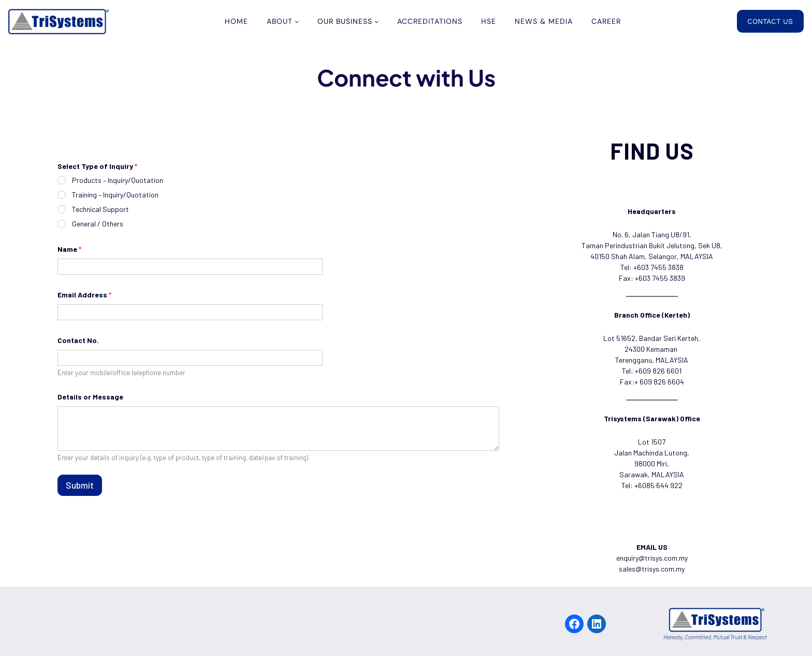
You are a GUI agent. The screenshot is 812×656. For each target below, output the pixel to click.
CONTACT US (770, 21)
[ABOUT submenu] (297, 21)
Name (69, 249)
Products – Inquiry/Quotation (118, 180)
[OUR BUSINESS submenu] (376, 21)
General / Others (98, 224)
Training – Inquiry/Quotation (115, 195)
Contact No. (78, 340)
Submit (80, 485)
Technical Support (100, 209)
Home (236, 21)
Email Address (84, 295)
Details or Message (90, 397)
